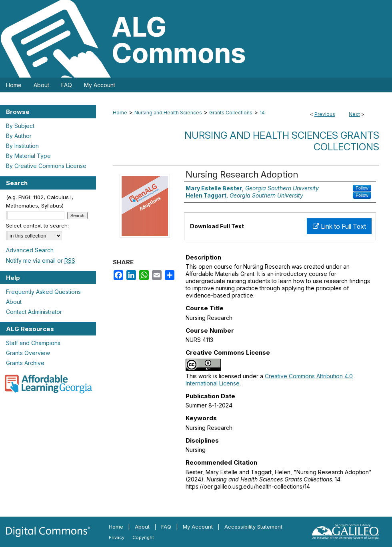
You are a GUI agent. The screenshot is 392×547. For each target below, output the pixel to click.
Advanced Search (30, 250)
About (14, 302)
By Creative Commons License (46, 166)
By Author (19, 136)
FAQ (166, 527)
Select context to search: (37, 226)
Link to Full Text (339, 226)
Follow (362, 188)
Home (120, 113)
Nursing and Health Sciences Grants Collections (282, 141)
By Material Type (28, 156)
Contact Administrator (34, 312)
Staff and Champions (33, 343)
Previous (325, 114)
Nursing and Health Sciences (168, 113)
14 (262, 113)
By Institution (22, 146)
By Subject (20, 126)
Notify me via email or (41, 261)
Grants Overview (28, 353)
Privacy (117, 537)
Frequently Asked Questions (43, 292)
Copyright (143, 537)
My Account (198, 527)
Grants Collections (231, 113)
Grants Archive (25, 363)
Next (354, 114)
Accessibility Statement (253, 527)
